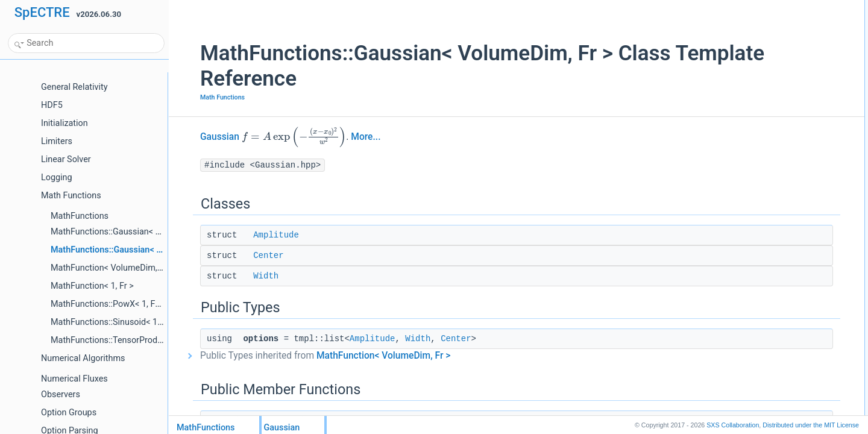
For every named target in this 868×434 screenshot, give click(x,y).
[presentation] (272, 136)
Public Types (737, 60)
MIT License (811, 425)
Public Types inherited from (303, 356)
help (733, 338)
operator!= (743, 272)
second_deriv (748, 206)
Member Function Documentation (770, 365)
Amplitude (254, 235)
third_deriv (743, 232)
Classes (730, 7)
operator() (742, 153)
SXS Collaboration (733, 425)
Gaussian (198, 137)
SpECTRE (42, 12)
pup (732, 312)
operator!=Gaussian (758, 298)
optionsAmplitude (754, 73)
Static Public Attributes (753, 325)
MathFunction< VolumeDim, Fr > (362, 356)
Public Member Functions (757, 86)
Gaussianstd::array (757, 126)
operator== (744, 259)
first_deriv (742, 179)
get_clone (742, 139)
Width (244, 276)
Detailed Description (749, 351)
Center (247, 256)
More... (344, 137)
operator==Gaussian (759, 285)
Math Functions (201, 97)
